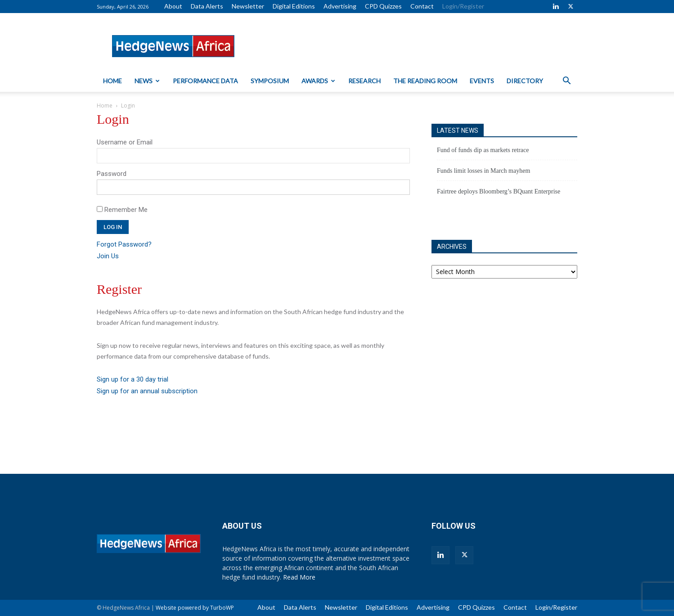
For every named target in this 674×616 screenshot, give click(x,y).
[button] (566, 82)
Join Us (108, 256)
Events (482, 81)
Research (364, 81)
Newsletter (248, 6)
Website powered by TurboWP (195, 608)
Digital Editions (294, 6)
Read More (299, 577)
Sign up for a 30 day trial (133, 379)
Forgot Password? (124, 244)
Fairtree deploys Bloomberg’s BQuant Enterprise (499, 191)
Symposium (270, 81)
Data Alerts (207, 6)
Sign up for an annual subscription (147, 391)
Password (112, 174)
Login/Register (463, 6)
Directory (525, 81)
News (147, 81)
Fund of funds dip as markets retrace (483, 150)
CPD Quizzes (383, 6)
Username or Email (125, 142)
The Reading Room (425, 81)
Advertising (340, 6)
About (173, 6)
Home (112, 81)
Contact (422, 6)
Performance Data (205, 81)
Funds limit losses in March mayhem (483, 171)
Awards (318, 81)
